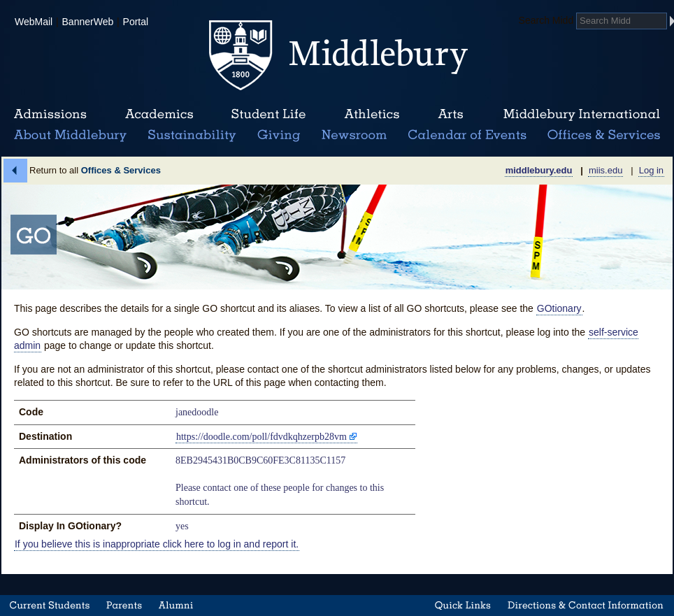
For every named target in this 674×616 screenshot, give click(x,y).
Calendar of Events (469, 136)
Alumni (176, 606)
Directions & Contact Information (586, 606)
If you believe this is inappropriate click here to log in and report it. (157, 544)
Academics (159, 115)
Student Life (268, 115)
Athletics (372, 115)
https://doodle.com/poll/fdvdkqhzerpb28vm (261, 437)
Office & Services (604, 136)
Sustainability (191, 136)
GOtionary (559, 308)
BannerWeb (88, 22)
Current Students (50, 606)
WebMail (34, 22)
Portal (136, 22)
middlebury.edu (539, 170)
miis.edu (605, 170)
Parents (124, 606)
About (70, 136)
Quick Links (463, 606)
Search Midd (546, 20)
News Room (354, 136)
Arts (450, 115)
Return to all (95, 170)
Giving (277, 136)
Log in (651, 170)
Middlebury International (582, 115)
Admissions (50, 115)
